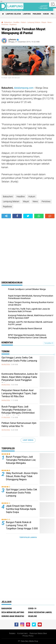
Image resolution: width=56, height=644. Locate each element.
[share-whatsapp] (39, 216)
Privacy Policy (28, 636)
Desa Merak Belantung (13, 612)
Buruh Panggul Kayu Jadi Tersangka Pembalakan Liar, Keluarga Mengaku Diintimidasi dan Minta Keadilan (18, 411)
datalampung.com (24, 88)
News (50, 22)
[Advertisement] (28, 248)
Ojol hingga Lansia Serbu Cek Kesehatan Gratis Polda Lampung (19, 359)
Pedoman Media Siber (38, 633)
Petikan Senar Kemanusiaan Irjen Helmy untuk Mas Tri (19, 425)
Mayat (44, 22)
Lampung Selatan (13, 14)
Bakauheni (8, 22)
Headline (16, 22)
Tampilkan (49, 343)
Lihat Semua (28, 440)
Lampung (27, 14)
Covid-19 (32, 608)
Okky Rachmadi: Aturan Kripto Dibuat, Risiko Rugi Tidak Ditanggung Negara (22, 476)
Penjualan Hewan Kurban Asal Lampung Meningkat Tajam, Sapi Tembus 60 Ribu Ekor (19, 393)
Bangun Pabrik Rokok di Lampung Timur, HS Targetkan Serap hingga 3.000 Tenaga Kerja (22, 527)
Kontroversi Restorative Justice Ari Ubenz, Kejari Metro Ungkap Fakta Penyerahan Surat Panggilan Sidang (19, 379)
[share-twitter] (28, 216)
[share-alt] (6, 216)
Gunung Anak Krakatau (13, 616)
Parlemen (37, 14)
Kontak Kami (22, 633)
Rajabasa (13, 24)
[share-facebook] (17, 216)
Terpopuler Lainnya (28, 537)
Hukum (46, 14)
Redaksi (12, 633)
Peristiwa (5, 24)
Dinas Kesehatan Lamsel (40, 612)
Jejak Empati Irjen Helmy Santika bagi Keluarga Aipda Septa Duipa (21, 509)
